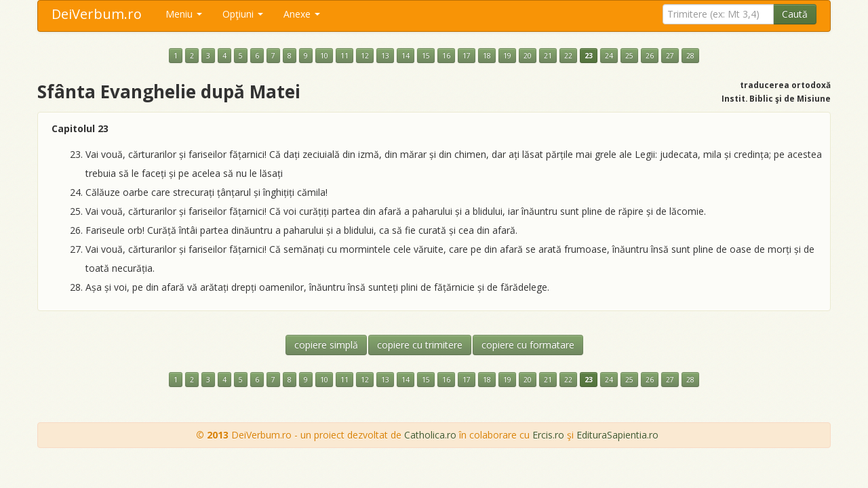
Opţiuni (243, 14)
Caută (795, 14)
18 (487, 56)
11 (344, 56)
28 (690, 56)
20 (528, 56)
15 (426, 56)
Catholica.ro (430, 435)
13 (385, 56)
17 (467, 56)
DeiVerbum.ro (97, 14)
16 (446, 56)
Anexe (302, 14)
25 (629, 56)
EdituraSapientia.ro (617, 435)
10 (324, 56)
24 (609, 56)
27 (670, 56)
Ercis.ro (548, 435)
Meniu (184, 14)
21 (548, 56)
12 (365, 56)
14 (406, 56)
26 (650, 56)
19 (507, 56)
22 (568, 56)
